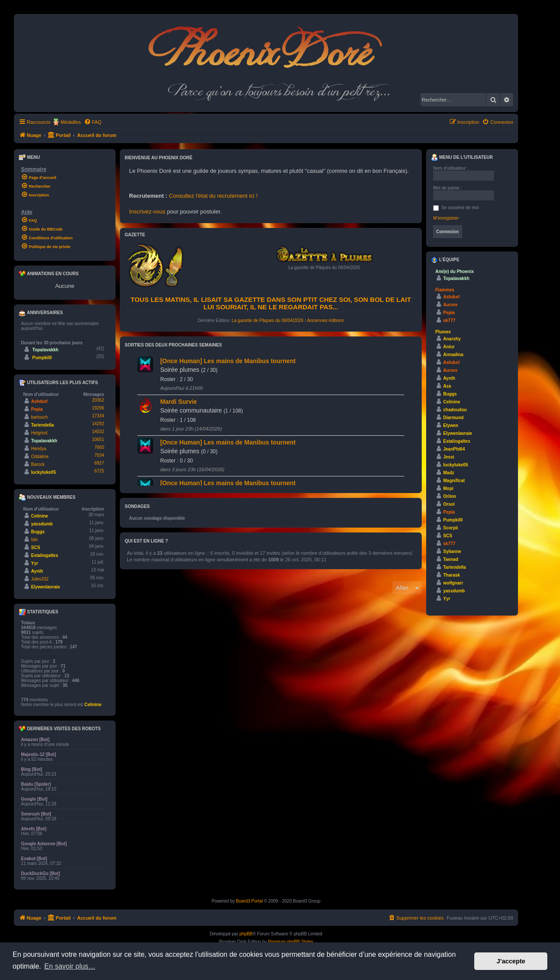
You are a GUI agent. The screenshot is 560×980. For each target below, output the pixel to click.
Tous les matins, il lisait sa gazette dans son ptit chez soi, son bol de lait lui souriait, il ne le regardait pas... (271, 303)
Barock (38, 464)
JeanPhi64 (454, 449)
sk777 (449, 320)
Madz (449, 473)
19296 (98, 408)
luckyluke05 (44, 472)
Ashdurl (39, 401)
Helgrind (39, 433)
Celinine (40, 516)
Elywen (451, 425)
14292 (98, 424)
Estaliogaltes (45, 555)
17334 (98, 416)
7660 (99, 447)
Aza (447, 386)
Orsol (449, 504)
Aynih (37, 571)
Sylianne (452, 551)
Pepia (37, 409)
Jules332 (40, 579)
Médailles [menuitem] (70, 122)
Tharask (451, 575)
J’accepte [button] (511, 961)
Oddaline (40, 457)
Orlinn (450, 496)
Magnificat (454, 481)
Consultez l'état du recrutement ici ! (213, 196)
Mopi (448, 488)
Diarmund (453, 418)
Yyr (35, 563)
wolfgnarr (453, 583)
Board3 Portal (249, 901)
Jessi (449, 457)
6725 (99, 471)
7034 (99, 455)
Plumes (443, 332)
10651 (98, 439)
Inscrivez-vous (147, 212)
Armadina (453, 355)
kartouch (39, 417)
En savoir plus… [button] (70, 966)
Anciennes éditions (325, 320)
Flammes (445, 290)
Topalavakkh (45, 350)
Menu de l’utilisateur (462, 157)
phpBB (246, 934)
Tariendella (42, 425)
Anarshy (452, 339)
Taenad (451, 559)
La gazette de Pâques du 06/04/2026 (267, 320)
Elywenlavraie (45, 587)
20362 (98, 400)
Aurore (450, 305)
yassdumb (42, 524)
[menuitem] (93, 122)
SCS (36, 548)
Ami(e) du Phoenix (455, 271)
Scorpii (451, 528)
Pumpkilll (42, 358)
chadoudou (455, 410)
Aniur (449, 347)
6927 (99, 463)
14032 (98, 432)
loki (34, 540)
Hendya (38, 449)
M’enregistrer (446, 218)
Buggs (38, 532)
